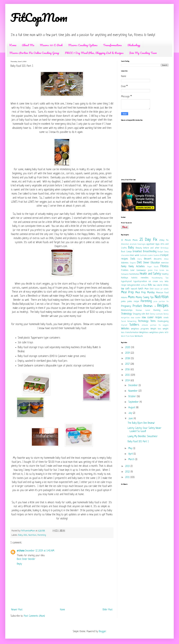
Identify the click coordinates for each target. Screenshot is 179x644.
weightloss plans (157, 332)
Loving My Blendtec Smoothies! (142, 437)
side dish (145, 314)
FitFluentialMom (28, 531)
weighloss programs (140, 329)
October (133, 397)
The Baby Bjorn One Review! (141, 423)
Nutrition (32, 535)
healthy (165, 274)
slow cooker (136, 318)
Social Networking (129, 321)
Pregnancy (126, 306)
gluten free (153, 270)
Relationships (127, 310)
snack (166, 318)
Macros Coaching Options (83, 45)
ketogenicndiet (134, 285)
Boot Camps (126, 252)
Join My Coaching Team (143, 53)
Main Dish (149, 289)
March (132, 460)
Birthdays (165, 248)
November (133, 391)
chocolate (125, 255)
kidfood (144, 285)
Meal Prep (127, 292)
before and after (151, 248)
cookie (150, 255)
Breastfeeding (150, 252)
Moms (131, 297)
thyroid (124, 325)
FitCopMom (39, 17)
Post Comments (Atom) (34, 616)
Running (157, 310)
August (132, 408)
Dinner (146, 263)
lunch (141, 289)
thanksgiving (163, 321)
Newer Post (17, 610)
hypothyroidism (140, 281)
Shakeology (134, 45)
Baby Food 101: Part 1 (138, 442)
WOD (167, 333)
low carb (125, 289)
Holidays (125, 278)
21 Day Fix (148, 240)
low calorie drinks (161, 285)
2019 (128, 353)
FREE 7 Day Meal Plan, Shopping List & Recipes (94, 53)
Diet (139, 263)
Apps (158, 244)
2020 (128, 348)
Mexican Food (162, 293)
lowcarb (134, 289)
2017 (128, 364)
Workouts (139, 336)
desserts (158, 259)
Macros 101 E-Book (51, 45)
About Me (28, 45)
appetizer (151, 244)
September (134, 402)
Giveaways (141, 270)
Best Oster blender (26, 559)
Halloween (125, 274)
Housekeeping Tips (160, 278)
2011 (128, 477)
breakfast (137, 252)
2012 (128, 472)
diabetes (125, 263)
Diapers (133, 263)
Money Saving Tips (145, 297)
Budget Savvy (163, 252)
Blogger (102, 632)
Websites (125, 329)
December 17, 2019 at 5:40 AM (40, 551)
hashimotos (134, 274)
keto (161, 282)
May (131, 448)
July (131, 413)
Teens (153, 321)
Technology (143, 321)
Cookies (156, 255)
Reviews (139, 310)
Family (124, 267)
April (131, 454)
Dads (133, 259)
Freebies (125, 270)
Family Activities (137, 267)
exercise (165, 263)
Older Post (108, 610)
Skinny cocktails (156, 314)
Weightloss (144, 332)
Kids (25, 535)
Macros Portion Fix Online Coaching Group (34, 53)
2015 (128, 375)
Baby (20, 535)
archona (21, 551)
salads (166, 310)
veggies (166, 325)
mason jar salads (162, 289)
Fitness (164, 266)
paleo (123, 301)
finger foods (153, 267)
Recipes (163, 306)
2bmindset (125, 244)
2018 (128, 359)
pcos (155, 302)
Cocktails (143, 255)
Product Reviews (143, 306)
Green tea (164, 270)
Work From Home (128, 336)
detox (166, 259)
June (131, 419)
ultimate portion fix (151, 325)
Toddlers (134, 325)
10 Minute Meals (129, 240)
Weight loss (156, 329)
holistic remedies (140, 278)
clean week (134, 255)
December (133, 386)
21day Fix (164, 240)
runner (148, 310)
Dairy (140, 259)
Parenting (42, 535)
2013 (128, 466)
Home (13, 45)
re (155, 306)
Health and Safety (150, 274)
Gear (132, 270)
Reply (19, 564)
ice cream (153, 281)
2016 (128, 370)
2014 (128, 381)
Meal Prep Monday (145, 293)
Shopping (137, 314)
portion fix (164, 302)
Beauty (139, 248)
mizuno (124, 297)
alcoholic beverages (138, 244)
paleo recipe (133, 301)
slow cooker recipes (152, 318)
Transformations (112, 45)
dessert (148, 259)
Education (155, 263)
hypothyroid (126, 281)
